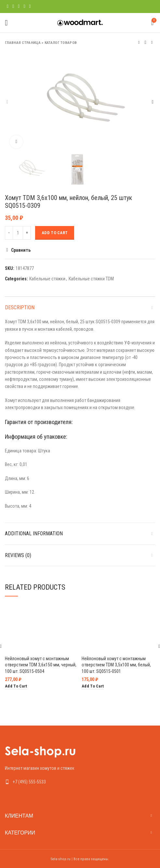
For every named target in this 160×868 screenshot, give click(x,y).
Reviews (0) (18, 555)
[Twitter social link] (13, 7)
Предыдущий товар (139, 42)
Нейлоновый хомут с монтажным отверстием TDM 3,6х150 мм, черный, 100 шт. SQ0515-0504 (41, 665)
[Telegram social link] (30, 7)
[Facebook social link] (8, 7)
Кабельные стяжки (47, 279)
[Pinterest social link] (19, 7)
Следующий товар (152, 42)
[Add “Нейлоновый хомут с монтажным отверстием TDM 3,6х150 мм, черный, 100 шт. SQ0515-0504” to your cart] (16, 686)
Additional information (34, 534)
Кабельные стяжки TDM (91, 279)
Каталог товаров (61, 43)
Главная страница (23, 43)
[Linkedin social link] (24, 7)
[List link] (80, 782)
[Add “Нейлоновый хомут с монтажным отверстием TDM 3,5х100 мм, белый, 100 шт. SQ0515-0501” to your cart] (93, 686)
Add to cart (55, 233)
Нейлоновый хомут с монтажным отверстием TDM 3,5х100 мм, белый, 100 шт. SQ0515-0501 (116, 665)
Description (20, 307)
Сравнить (21, 250)
